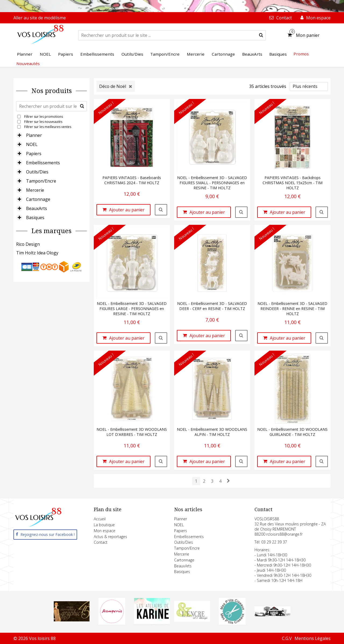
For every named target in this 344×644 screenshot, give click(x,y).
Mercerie (35, 190)
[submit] (261, 35)
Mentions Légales (313, 638)
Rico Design (28, 244)
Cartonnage (38, 199)
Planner (34, 135)
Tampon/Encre (41, 181)
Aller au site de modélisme (40, 18)
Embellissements (43, 163)
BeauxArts (37, 208)
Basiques (35, 218)
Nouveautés (28, 63)
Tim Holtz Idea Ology (37, 253)
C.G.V (287, 638)
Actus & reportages (110, 537)
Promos (301, 54)
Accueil (100, 519)
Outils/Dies (37, 172)
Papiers (34, 154)
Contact (101, 542)
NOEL (32, 144)
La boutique (104, 525)
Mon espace (105, 531)
